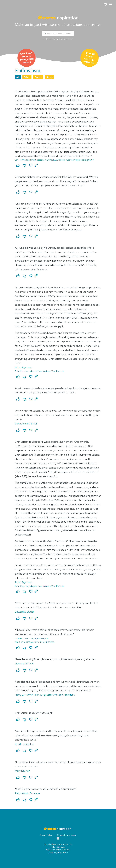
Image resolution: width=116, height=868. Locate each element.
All (18, 77)
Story (50, 77)
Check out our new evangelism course (27, 58)
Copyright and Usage (67, 835)
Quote (38, 77)
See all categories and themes (58, 39)
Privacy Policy (46, 835)
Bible (27, 77)
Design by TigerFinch (58, 853)
